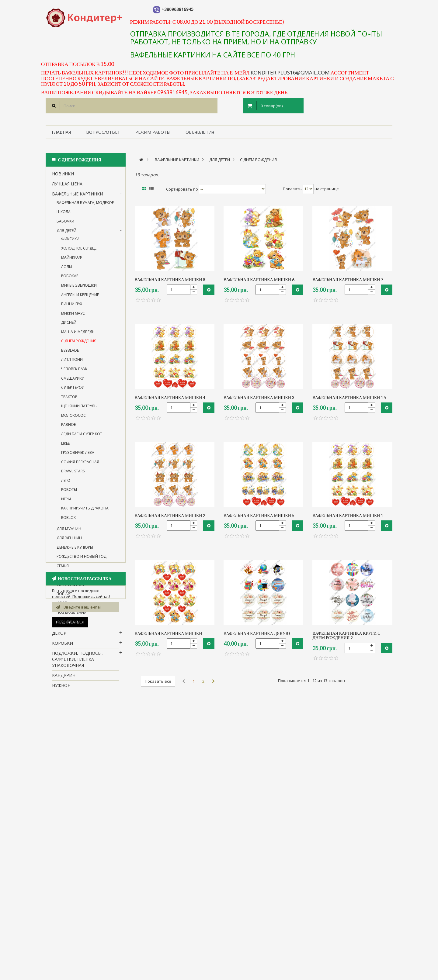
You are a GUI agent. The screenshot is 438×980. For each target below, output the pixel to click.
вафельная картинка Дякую (257, 633)
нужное (61, 689)
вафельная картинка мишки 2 (170, 515)
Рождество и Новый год (82, 560)
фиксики (70, 243)
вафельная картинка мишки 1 (348, 515)
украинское (68, 625)
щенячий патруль (79, 410)
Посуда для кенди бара (80, 699)
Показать (292, 189)
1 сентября (64, 842)
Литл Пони (72, 364)
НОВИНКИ (63, 178)
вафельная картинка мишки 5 (259, 515)
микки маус (73, 317)
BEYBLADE (70, 354)
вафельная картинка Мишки (169, 633)
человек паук (74, 373)
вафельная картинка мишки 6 (259, 280)
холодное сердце (79, 252)
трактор (69, 401)
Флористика (67, 792)
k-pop (62, 607)
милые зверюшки (79, 289)
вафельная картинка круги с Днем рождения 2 (346, 635)
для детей (66, 235)
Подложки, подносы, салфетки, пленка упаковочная (77, 663)
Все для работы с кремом (83, 745)
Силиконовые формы (78, 832)
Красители (65, 772)
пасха (59, 878)
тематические (70, 588)
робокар (70, 280)
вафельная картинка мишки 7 (348, 280)
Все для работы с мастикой (85, 735)
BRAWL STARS (73, 475)
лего (66, 484)
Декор (59, 637)
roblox (68, 521)
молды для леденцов (77, 709)
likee (65, 447)
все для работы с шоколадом (72, 722)
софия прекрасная (80, 466)
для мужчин (69, 533)
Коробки (63, 647)
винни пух (72, 308)
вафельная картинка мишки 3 (259, 397)
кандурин (64, 679)
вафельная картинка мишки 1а (349, 397)
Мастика (63, 812)
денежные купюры (75, 551)
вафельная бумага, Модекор (85, 207)
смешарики (73, 382)
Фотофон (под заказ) (77, 822)
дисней (69, 326)
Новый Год (65, 852)
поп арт (64, 598)
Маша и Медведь (78, 336)
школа (64, 216)
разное (68, 428)
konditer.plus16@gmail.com (290, 72)
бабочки (65, 225)
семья (63, 570)
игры (66, 503)
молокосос (73, 419)
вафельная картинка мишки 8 (170, 280)
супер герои (73, 391)
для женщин (69, 542)
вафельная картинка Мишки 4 (170, 397)
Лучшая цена (67, 188)
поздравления (71, 616)
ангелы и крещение (80, 299)
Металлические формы (80, 802)
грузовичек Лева (78, 456)
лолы (67, 271)
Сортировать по (182, 189)
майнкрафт (73, 261)
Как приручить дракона (85, 512)
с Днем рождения (79, 345)
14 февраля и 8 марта (78, 579)
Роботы (69, 493)
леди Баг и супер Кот (82, 438)
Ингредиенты (68, 782)
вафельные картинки (78, 198)
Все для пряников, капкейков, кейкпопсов (81, 759)
